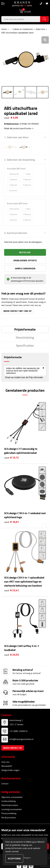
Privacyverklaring (9, 813)
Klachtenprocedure (10, 805)
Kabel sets (40, 29)
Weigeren (27, 858)
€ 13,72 (11, 458)
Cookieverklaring (9, 801)
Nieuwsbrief (7, 766)
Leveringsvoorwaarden (12, 809)
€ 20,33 (11, 655)
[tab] (25, 329)
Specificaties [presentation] (25, 345)
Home (4, 29)
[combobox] (21, 19)
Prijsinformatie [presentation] (25, 329)
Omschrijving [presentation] (25, 337)
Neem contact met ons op (18, 311)
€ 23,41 (11, 590)
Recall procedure (9, 817)
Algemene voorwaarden (12, 797)
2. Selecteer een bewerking (20, 160)
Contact (5, 784)
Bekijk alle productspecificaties (19, 128)
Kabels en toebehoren (23, 29)
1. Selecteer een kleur (16, 137)
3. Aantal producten (16, 233)
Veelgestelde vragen (10, 770)
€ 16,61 (11, 522)
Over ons (5, 762)
